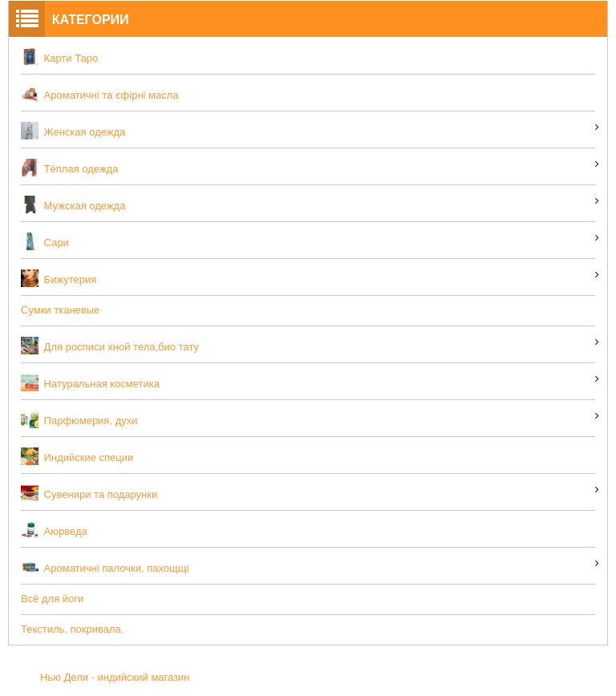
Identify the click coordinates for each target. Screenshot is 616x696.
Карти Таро (59, 57)
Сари (45, 241)
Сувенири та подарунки (89, 493)
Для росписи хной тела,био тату (110, 346)
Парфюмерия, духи (79, 419)
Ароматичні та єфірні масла (100, 94)
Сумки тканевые (60, 310)
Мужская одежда (73, 204)
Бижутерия (59, 278)
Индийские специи (77, 456)
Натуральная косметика (90, 382)
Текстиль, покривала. (72, 629)
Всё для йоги (52, 599)
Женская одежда (73, 131)
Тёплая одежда (69, 168)
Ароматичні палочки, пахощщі (105, 567)
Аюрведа (54, 530)
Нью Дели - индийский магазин (115, 677)
